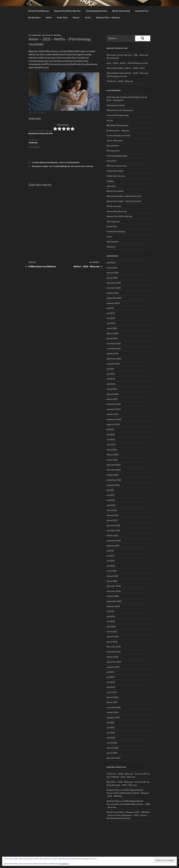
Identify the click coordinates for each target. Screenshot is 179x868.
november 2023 (114, 409)
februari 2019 (112, 697)
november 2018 (114, 707)
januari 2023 (112, 460)
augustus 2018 (113, 717)
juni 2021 (111, 556)
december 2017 (113, 758)
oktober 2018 (112, 712)
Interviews (111, 186)
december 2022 (114, 465)
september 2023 (114, 419)
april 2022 (111, 505)
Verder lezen (35, 118)
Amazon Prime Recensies (118, 115)
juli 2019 (110, 672)
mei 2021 (111, 561)
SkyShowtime (34, 18)
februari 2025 (113, 333)
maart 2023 (112, 450)
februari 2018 (112, 748)
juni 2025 (111, 313)
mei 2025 (111, 318)
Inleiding (110, 181)
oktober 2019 (112, 657)
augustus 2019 (113, 667)
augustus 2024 (113, 364)
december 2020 (114, 586)
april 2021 (111, 566)
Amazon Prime (142, 11)
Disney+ (76, 18)
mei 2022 (111, 500)
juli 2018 (110, 722)
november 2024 (114, 349)
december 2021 (113, 525)
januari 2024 (112, 399)
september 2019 (114, 662)
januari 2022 (112, 520)
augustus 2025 (113, 303)
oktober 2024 (113, 354)
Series (88, 18)
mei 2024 (111, 379)
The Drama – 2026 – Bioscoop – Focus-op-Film (127, 774)
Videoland (111, 247)
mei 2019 (111, 682)
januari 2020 (112, 642)
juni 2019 (111, 677)
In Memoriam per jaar (116, 176)
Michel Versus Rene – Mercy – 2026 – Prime (126, 68)
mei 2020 (111, 621)
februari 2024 (113, 394)
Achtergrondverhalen (116, 105)
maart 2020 (112, 632)
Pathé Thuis (62, 18)
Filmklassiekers (113, 151)
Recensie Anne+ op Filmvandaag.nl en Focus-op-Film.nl (63, 166)
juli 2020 (110, 611)
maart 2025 (112, 328)
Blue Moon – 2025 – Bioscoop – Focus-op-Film (127, 782)
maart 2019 (112, 692)
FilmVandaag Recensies (97, 11)
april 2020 (111, 627)
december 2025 (114, 283)
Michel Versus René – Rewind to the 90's (124, 201)
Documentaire (113, 146)
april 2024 (111, 384)
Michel (58, 35)
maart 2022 (112, 510)
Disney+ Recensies (115, 140)
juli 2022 (110, 490)
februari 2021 (112, 576)
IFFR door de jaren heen (117, 166)
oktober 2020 (113, 596)
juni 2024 (111, 374)
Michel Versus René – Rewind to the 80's (124, 196)
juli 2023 (110, 429)
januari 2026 (112, 278)
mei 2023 (111, 439)
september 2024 (114, 359)
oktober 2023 (113, 414)
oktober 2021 (112, 535)
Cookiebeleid (64, 864)
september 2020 (114, 601)
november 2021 (113, 530)
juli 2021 (110, 551)
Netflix (49, 18)
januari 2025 (112, 338)
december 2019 (114, 647)
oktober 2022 (112, 475)
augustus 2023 (113, 424)
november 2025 (114, 288)
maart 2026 (112, 268)
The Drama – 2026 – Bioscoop (120, 81)
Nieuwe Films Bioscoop (39, 11)
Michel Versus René (121, 11)
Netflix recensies (70, 163)
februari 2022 (112, 515)
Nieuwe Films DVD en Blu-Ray (67, 11)
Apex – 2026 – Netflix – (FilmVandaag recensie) (127, 63)
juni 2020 (111, 616)
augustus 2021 (113, 546)
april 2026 (111, 263)
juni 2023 (111, 434)
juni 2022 (111, 495)
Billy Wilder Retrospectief (117, 125)
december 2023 (114, 404)
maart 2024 (112, 389)
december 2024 (114, 344)
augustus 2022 (113, 485)
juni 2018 (111, 728)
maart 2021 (112, 571)
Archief (110, 120)
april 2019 (111, 687)
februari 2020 (113, 637)
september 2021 (114, 541)
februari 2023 (113, 455)
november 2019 (114, 652)
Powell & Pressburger (116, 231)
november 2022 (114, 470)
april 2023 (111, 444)
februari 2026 (113, 273)
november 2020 (114, 591)
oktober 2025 (113, 293)
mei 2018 (111, 733)
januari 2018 (112, 753)
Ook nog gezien (113, 221)
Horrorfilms (112, 161)
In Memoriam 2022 (115, 171)
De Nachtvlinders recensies (118, 135)
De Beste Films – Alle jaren (108, 18)
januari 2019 (112, 702)
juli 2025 (110, 308)
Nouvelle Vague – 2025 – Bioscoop (122, 785)
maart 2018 (112, 743)
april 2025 (111, 323)
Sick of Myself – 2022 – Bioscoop (121, 777)
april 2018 (111, 738)
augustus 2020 (113, 606)
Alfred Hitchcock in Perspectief (120, 110)
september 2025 (114, 298)
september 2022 (114, 480)
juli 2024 (110, 369)
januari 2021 (112, 581)
